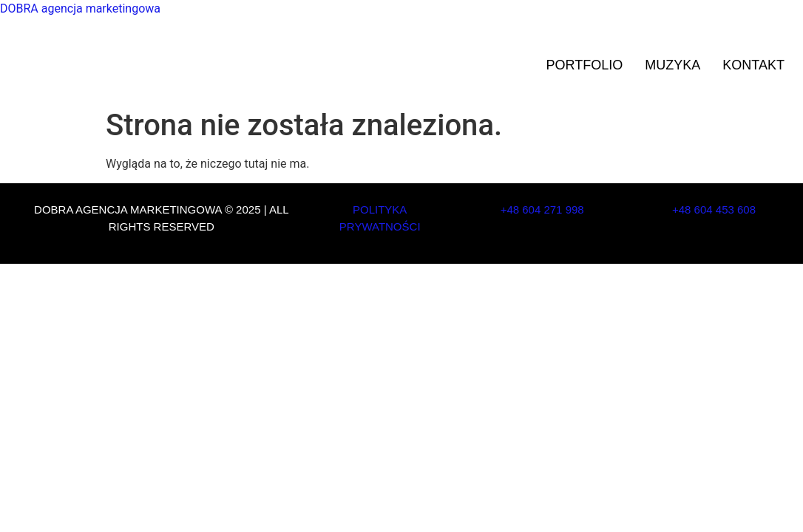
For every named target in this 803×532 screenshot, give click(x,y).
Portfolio (585, 65)
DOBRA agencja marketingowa (80, 8)
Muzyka (672, 65)
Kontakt (753, 65)
